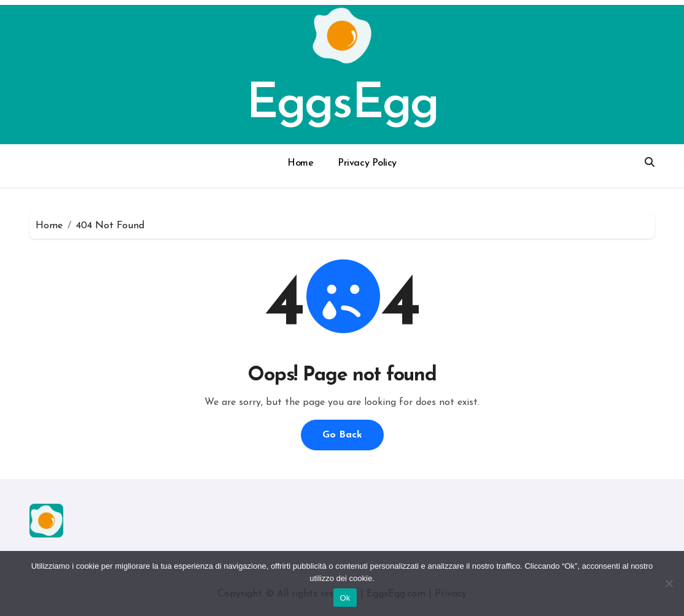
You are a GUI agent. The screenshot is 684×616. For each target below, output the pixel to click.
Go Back (342, 435)
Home (300, 163)
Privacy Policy (367, 163)
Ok (345, 598)
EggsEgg (342, 105)
